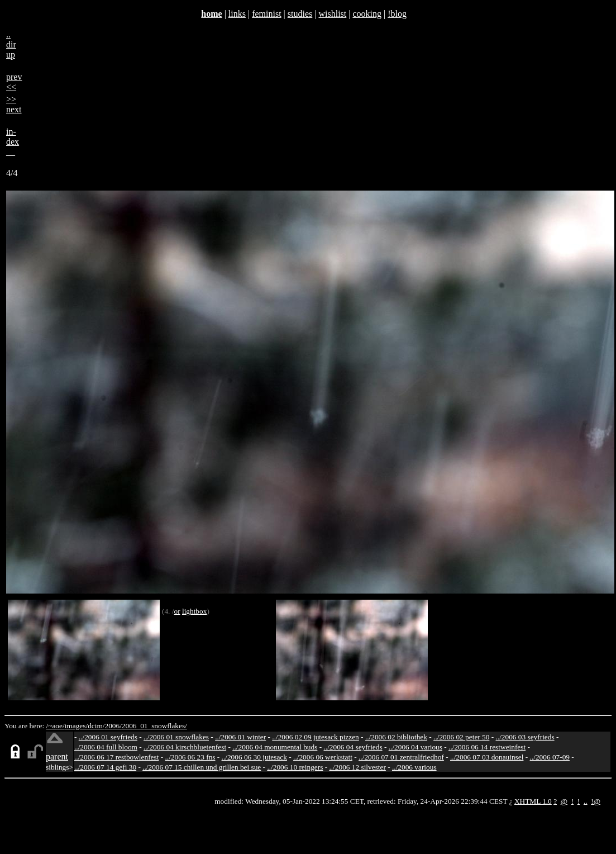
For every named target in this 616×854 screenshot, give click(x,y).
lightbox (194, 611)
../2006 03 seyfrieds (525, 737)
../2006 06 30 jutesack (254, 757)
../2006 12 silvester (357, 767)
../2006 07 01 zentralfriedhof (401, 757)
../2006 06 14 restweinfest (487, 747)
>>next (14, 104)
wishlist (332, 14)
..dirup (11, 44)
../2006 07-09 (550, 757)
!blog (397, 14)
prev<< (14, 82)
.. (586, 801)
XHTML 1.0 (533, 801)
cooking (367, 14)
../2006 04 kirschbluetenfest (185, 747)
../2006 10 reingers (295, 767)
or (177, 611)
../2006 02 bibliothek (396, 737)
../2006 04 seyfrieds (353, 747)
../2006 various (414, 767)
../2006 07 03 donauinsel (487, 757)
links (237, 14)
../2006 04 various (416, 747)
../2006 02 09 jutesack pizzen (315, 737)
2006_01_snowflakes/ (154, 726)
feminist (266, 14)
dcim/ (96, 726)
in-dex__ (13, 142)
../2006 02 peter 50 (461, 737)
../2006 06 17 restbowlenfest (116, 757)
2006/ (113, 726)
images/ (76, 726)
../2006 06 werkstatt (323, 757)
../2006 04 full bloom (106, 747)
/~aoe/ (56, 726)
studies (300, 14)
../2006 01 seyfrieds (108, 737)
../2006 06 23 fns (190, 757)
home (211, 14)
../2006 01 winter (240, 737)
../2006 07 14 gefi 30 (105, 767)
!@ (596, 801)
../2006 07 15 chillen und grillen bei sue (202, 767)
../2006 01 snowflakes (176, 737)
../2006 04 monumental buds (275, 747)
